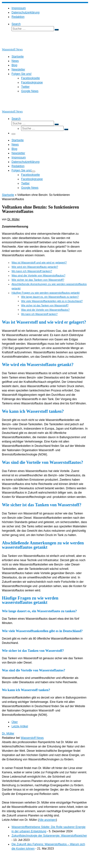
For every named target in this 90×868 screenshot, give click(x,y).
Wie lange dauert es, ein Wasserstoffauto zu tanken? (50, 297)
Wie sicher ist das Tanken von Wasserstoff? (38, 280)
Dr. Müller (14, 219)
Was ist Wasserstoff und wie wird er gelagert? (39, 262)
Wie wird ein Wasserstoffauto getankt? (35, 267)
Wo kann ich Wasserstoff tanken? (32, 271)
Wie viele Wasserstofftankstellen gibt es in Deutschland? (52, 301)
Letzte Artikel (20, 726)
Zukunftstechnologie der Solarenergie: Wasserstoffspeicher (49, 836)
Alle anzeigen (47, 820)
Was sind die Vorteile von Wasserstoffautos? (38, 275)
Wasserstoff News (32, 738)
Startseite (8, 195)
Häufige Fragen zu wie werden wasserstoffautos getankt (45, 293)
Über (15, 722)
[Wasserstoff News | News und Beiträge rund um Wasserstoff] (8, 45)
